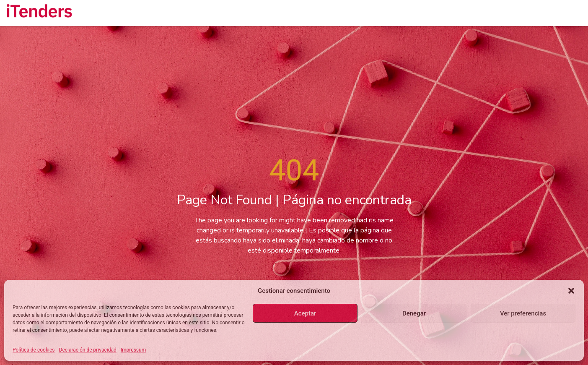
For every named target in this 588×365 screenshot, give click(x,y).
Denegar (414, 313)
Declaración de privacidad (88, 350)
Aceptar (305, 313)
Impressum (133, 350)
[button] (571, 291)
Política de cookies (34, 350)
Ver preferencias (523, 313)
